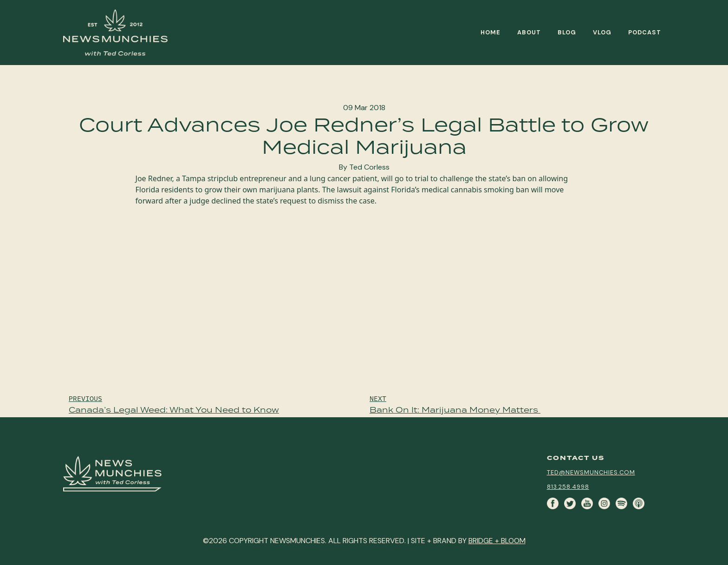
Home (491, 32)
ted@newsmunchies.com (591, 472)
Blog (567, 32)
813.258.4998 (568, 487)
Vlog (602, 32)
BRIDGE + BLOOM (497, 541)
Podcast (645, 32)
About (529, 32)
